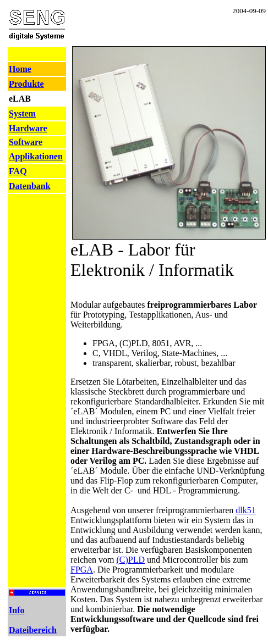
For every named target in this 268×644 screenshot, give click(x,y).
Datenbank (30, 186)
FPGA (82, 570)
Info (17, 610)
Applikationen (36, 156)
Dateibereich (33, 630)
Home (20, 69)
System (22, 113)
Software (26, 142)
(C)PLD (131, 560)
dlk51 (245, 510)
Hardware (28, 128)
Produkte (26, 84)
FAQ (18, 171)
